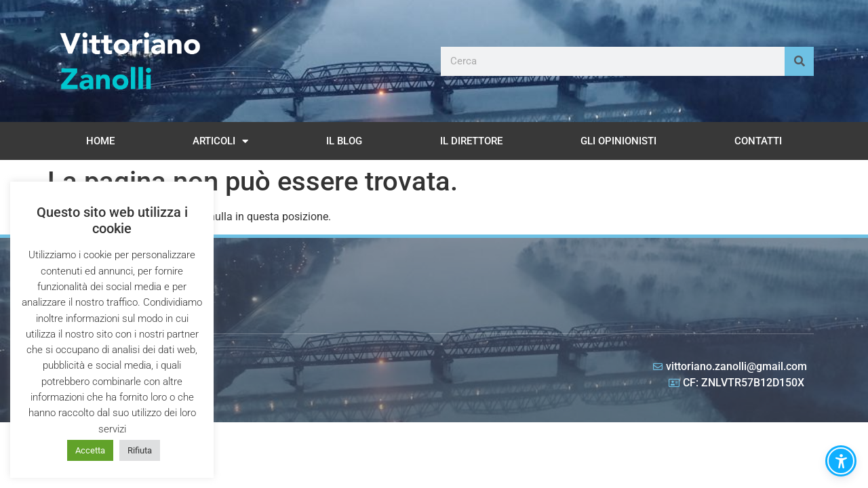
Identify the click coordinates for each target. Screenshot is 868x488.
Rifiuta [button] (140, 450)
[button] (841, 461)
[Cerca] (799, 61)
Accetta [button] (90, 450)
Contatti (758, 141)
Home (100, 141)
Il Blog (344, 141)
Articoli (220, 141)
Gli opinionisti (618, 141)
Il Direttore (471, 141)
